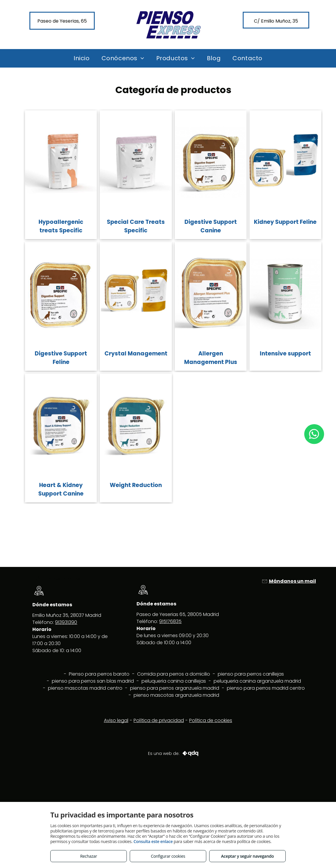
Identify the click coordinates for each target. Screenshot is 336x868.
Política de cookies (211, 720)
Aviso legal (116, 720)
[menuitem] (82, 58)
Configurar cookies (168, 856)
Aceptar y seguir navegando (247, 856)
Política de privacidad (159, 720)
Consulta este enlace (153, 841)
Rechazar (88, 856)
